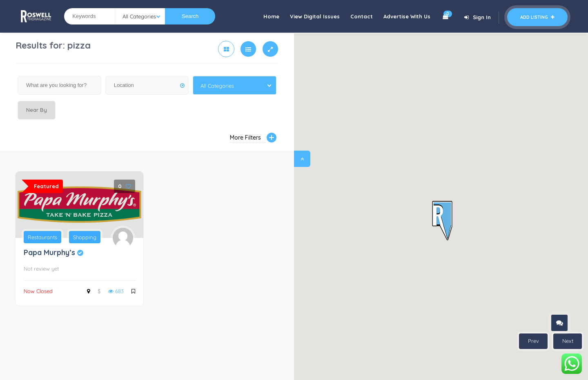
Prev (533, 341)
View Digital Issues (315, 16)
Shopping (85, 237)
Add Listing (537, 17)
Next (568, 341)
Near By (37, 110)
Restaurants (42, 237)
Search (190, 16)
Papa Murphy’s (53, 252)
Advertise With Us (407, 16)
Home (271, 16)
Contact (362, 16)
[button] (442, 221)
